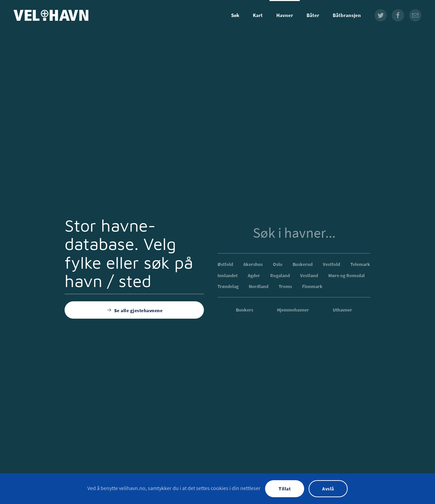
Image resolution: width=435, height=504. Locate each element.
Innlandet (228, 275)
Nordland (259, 286)
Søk (235, 15)
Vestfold (332, 264)
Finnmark (312, 286)
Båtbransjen (347, 15)
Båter (313, 15)
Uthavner (342, 310)
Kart (258, 15)
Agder (254, 275)
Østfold (225, 264)
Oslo (278, 264)
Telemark (360, 264)
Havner (285, 15)
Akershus (253, 264)
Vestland (309, 275)
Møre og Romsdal (346, 275)
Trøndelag (228, 286)
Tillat (285, 489)
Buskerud (303, 264)
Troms (285, 286)
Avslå (328, 489)
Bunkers (245, 310)
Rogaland (280, 275)
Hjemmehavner (293, 310)
